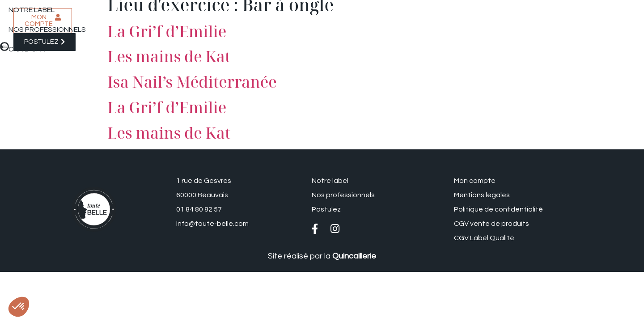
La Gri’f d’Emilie (167, 107)
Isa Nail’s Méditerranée (192, 82)
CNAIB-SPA (259, 16)
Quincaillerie (354, 256)
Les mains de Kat (169, 56)
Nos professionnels (192, 16)
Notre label (119, 16)
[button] (19, 307)
